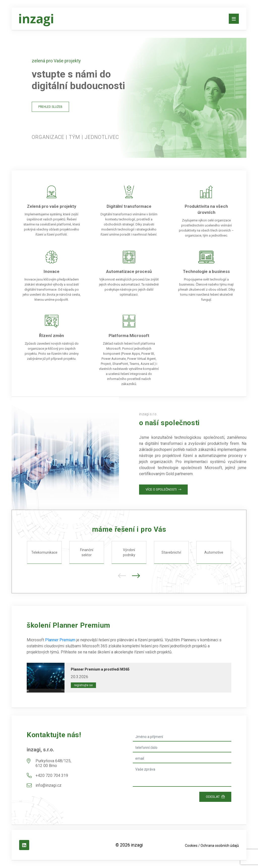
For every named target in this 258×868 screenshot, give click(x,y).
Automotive (214, 552)
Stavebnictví (171, 552)
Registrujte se (83, 685)
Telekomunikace (44, 552)
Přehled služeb (50, 107)
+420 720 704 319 (52, 775)
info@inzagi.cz (49, 785)
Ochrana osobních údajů (220, 846)
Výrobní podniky (129, 552)
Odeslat (215, 797)
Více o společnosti (163, 489)
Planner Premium (60, 640)
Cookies (191, 846)
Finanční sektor (87, 552)
